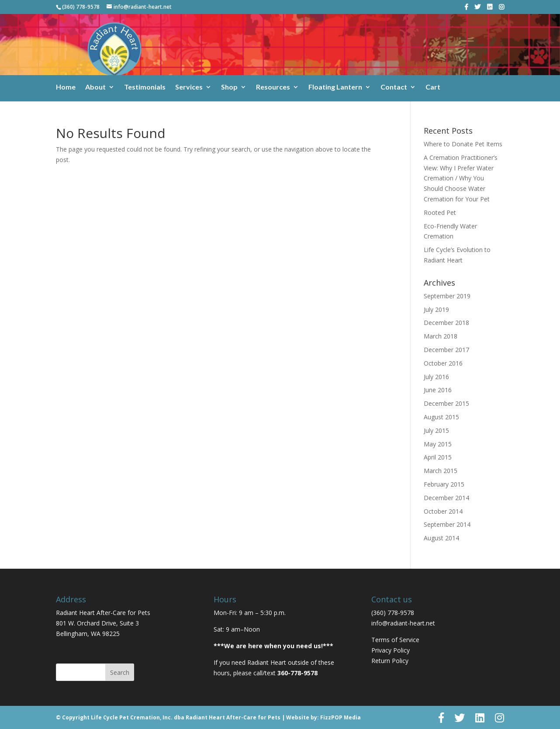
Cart (433, 87)
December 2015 (446, 403)
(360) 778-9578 (81, 7)
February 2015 (444, 484)
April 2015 (438, 457)
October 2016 (443, 363)
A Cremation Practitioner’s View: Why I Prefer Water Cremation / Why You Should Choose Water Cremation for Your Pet (461, 178)
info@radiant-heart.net (403, 623)
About (95, 87)
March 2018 (441, 336)
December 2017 (446, 350)
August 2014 (441, 538)
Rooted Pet (440, 212)
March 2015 (441, 471)
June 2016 (438, 390)
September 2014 (447, 524)
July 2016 (436, 377)
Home (66, 87)
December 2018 (446, 323)
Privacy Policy (391, 650)
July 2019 (436, 309)
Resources (273, 87)
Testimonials (145, 87)
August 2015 (441, 417)
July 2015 (436, 430)
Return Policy (390, 661)
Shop (229, 87)
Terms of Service (395, 640)
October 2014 (443, 511)
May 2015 (438, 444)
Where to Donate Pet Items (463, 144)
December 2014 (446, 498)
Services (189, 87)
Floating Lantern (335, 87)
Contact (394, 87)
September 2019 (447, 296)
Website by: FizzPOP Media (323, 717)
